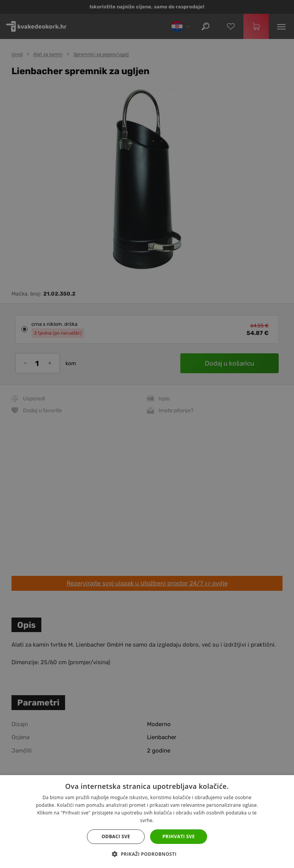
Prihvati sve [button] (179, 836)
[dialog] (147, 434)
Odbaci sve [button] (116, 836)
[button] (147, 854)
